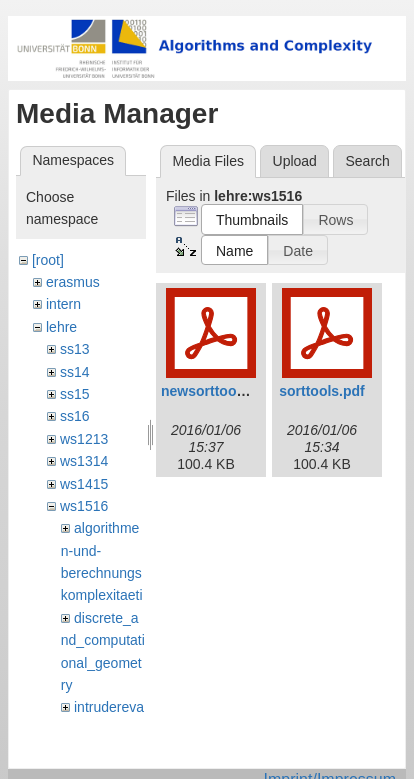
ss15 (75, 394)
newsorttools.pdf (217, 391)
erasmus (73, 282)
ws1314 (84, 461)
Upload (295, 161)
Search (367, 161)
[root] (48, 260)
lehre (61, 327)
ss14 (75, 372)
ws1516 (84, 506)
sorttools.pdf (322, 391)
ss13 (75, 349)
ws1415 (84, 484)
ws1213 (84, 439)
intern (63, 304)
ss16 (75, 416)
